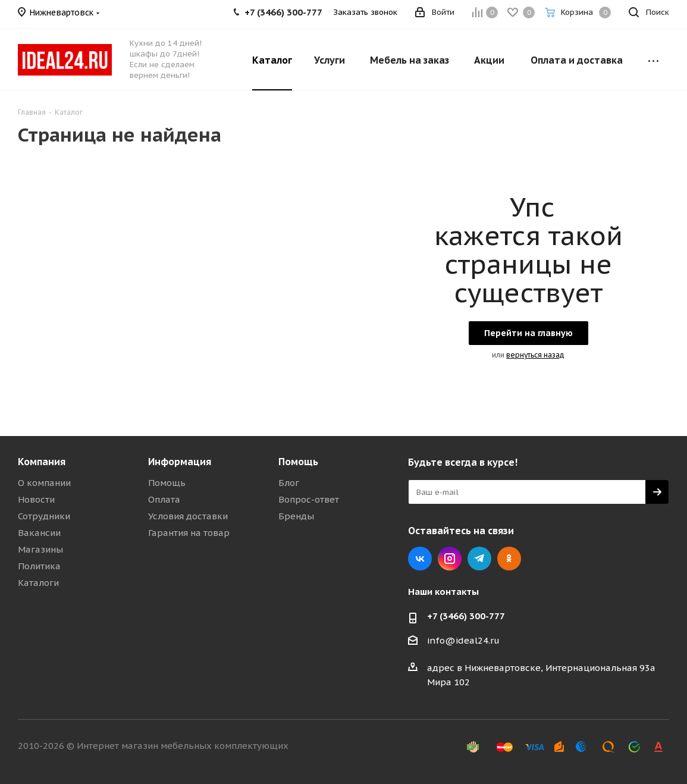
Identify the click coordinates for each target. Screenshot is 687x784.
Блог (289, 483)
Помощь (167, 483)
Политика (39, 566)
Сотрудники (44, 516)
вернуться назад (535, 355)
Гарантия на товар (189, 533)
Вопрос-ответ (309, 499)
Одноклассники (509, 559)
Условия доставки (188, 516)
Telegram (479, 559)
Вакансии (39, 533)
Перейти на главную (528, 333)
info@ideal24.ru (463, 640)
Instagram (450, 559)
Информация (180, 462)
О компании (44, 483)
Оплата (164, 499)
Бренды (296, 516)
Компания (42, 462)
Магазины (40, 549)
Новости (36, 499)
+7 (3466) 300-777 (466, 616)
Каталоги (38, 583)
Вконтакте (420, 559)
